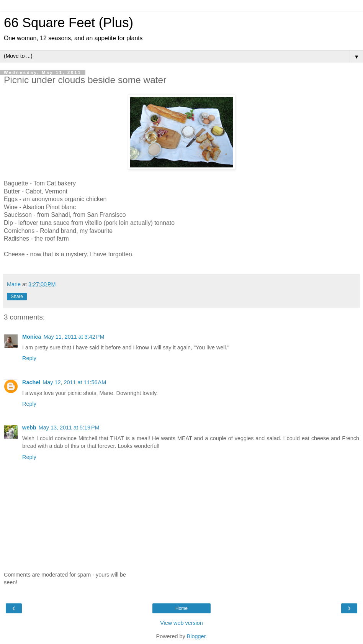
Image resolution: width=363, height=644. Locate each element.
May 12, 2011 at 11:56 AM (74, 382)
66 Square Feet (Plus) (69, 23)
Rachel (31, 382)
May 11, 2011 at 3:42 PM (74, 337)
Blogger (196, 636)
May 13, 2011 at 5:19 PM (69, 428)
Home (181, 608)
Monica (32, 337)
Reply (29, 358)
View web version (181, 623)
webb (29, 428)
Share (17, 297)
